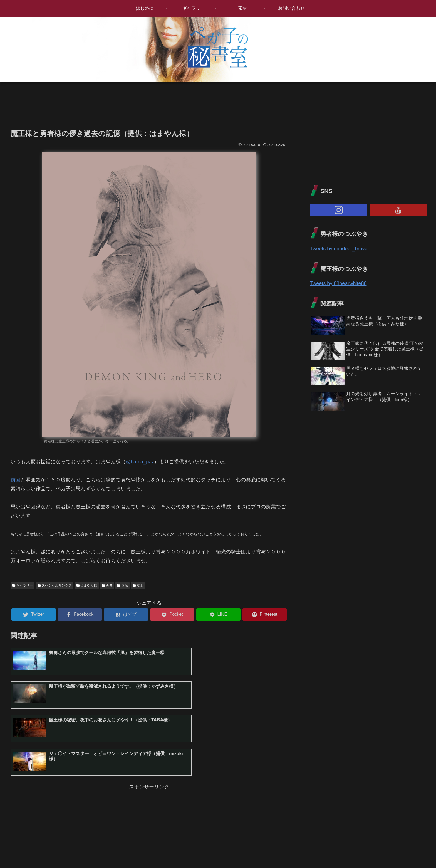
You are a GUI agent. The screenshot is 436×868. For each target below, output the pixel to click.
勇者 (107, 585)
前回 (16, 480)
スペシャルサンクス (54, 585)
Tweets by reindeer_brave (339, 249)
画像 (122, 585)
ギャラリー (23, 585)
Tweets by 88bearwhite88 (338, 283)
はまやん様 (87, 585)
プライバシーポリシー (409, 850)
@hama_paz (140, 462)
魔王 (138, 585)
